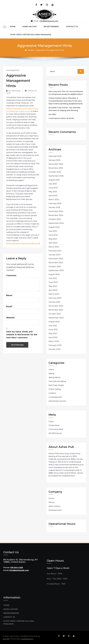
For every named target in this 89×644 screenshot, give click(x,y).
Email (9, 307)
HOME (13, 26)
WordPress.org (55, 433)
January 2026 (54, 160)
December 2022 (56, 306)
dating (51, 373)
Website (10, 318)
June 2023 (53, 282)
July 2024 (53, 231)
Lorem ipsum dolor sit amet (61, 118)
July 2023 (53, 278)
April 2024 (53, 243)
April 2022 (53, 337)
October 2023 (55, 266)
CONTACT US (72, 26)
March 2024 (54, 247)
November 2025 (56, 168)
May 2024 (53, 239)
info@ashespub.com (19, 570)
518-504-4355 (17, 567)
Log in (51, 421)
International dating (57, 381)
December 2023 (56, 259)
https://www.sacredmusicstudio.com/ (23, 243)
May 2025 (53, 192)
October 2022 (55, 314)
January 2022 (54, 349)
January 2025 (54, 207)
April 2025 (53, 196)
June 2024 (53, 235)
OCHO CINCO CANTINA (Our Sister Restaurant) (30, 34)
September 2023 (56, 270)
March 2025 (54, 199)
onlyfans (52, 393)
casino (51, 369)
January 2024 (54, 255)
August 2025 (54, 180)
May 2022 (53, 333)
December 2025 (56, 164)
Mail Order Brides (56, 385)
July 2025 (53, 184)
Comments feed (56, 429)
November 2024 (56, 215)
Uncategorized (13, 70)
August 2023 (54, 274)
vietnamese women (57, 401)
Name (9, 295)
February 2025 (55, 203)
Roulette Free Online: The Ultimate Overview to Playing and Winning (64, 109)
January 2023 (54, 302)
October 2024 (55, 219)
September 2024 (56, 223)
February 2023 (55, 298)
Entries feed (54, 425)
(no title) (52, 114)
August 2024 (54, 227)
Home (31, 50)
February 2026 (55, 156)
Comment (11, 275)
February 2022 (55, 345)
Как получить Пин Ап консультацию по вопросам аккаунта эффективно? (66, 93)
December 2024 (56, 211)
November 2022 (56, 310)
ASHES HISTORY (30, 26)
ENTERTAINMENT (51, 26)
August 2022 (54, 322)
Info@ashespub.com (49, 21)
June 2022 (53, 329)
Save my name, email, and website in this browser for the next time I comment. (22, 335)
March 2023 (54, 294)
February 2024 (55, 251)
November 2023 (56, 263)
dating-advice (55, 377)
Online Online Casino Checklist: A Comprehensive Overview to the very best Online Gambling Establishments (66, 101)
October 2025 (55, 172)
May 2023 (53, 286)
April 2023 (53, 290)
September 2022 (56, 318)
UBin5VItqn (16, 91)
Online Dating (55, 389)
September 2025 (56, 176)
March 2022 (54, 341)
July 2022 (53, 326)
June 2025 (53, 188)
